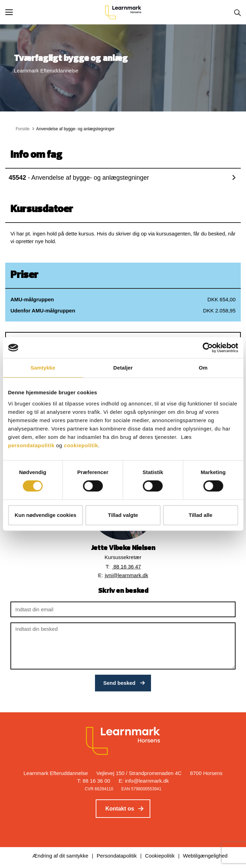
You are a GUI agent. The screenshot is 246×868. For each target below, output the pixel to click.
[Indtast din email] (123, 609)
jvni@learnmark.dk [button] (126, 575)
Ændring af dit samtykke (60, 856)
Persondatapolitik (117, 856)
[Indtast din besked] (123, 646)
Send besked (120, 683)
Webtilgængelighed (205, 856)
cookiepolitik (81, 445)
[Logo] (123, 12)
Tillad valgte (123, 515)
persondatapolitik (31, 445)
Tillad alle (200, 515)
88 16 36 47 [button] (126, 567)
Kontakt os (120, 809)
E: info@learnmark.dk (144, 781)
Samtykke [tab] (43, 368)
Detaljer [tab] (123, 368)
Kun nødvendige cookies (46, 515)
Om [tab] (203, 368)
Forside (23, 129)
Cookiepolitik (160, 856)
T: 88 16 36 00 (94, 781)
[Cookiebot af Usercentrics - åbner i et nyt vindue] (208, 348)
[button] (55, 12)
